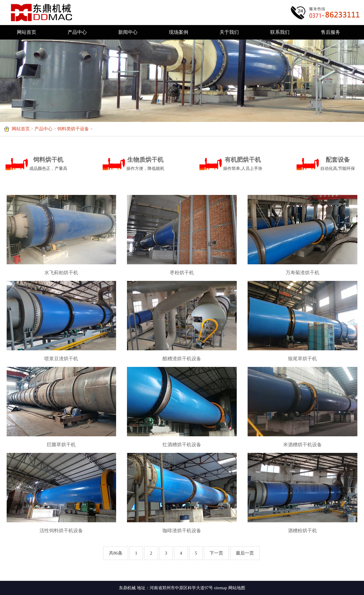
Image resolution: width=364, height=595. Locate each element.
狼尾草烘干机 (302, 359)
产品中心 (77, 32)
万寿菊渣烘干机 (302, 273)
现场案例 (179, 32)
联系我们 (280, 32)
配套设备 (338, 165)
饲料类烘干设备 (73, 129)
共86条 (116, 553)
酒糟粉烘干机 (302, 531)
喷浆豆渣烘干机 (61, 359)
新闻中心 (128, 32)
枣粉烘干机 (182, 273)
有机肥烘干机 (243, 165)
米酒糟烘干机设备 (302, 445)
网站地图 (237, 588)
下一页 (216, 553)
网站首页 (27, 32)
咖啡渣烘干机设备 (182, 531)
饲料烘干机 (48, 165)
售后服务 (331, 32)
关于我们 (229, 32)
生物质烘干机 (145, 165)
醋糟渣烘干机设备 (182, 359)
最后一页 (245, 553)
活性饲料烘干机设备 (61, 531)
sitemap (220, 588)
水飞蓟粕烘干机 (61, 273)
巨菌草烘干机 (61, 445)
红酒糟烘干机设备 (182, 445)
